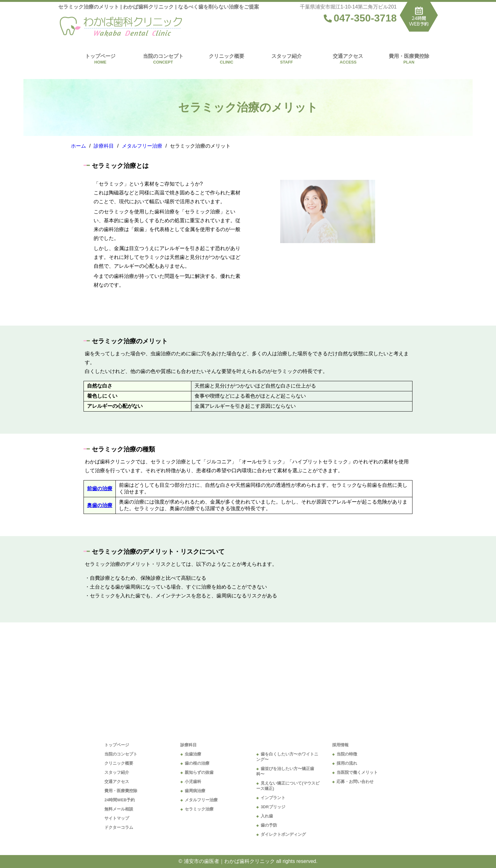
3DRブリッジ (273, 807)
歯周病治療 (195, 791)
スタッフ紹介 (287, 56)
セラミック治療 (199, 809)
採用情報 (340, 745)
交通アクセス (348, 56)
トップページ (100, 56)
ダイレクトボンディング (283, 834)
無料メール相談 (119, 809)
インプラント (273, 798)
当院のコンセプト (163, 56)
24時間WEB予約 (120, 800)
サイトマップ (117, 818)
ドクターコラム (119, 827)
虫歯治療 (193, 754)
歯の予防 (269, 825)
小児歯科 (193, 782)
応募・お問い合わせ (355, 782)
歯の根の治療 (197, 763)
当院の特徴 (347, 754)
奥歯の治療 (100, 505)
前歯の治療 (100, 489)
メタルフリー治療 (201, 800)
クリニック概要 (226, 56)
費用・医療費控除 (409, 56)
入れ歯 (267, 816)
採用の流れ (347, 763)
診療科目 (189, 745)
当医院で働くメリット (357, 772)
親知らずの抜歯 (199, 772)
